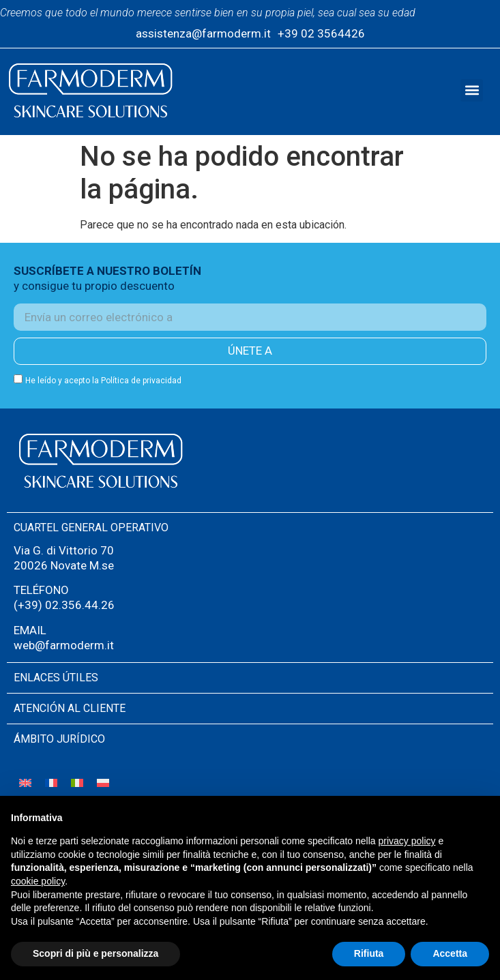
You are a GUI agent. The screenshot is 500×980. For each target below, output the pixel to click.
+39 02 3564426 (321, 33)
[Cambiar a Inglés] (25, 783)
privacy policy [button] (407, 841)
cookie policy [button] (38, 881)
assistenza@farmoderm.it (203, 33)
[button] (472, 90)
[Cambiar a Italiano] (77, 783)
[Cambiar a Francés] (51, 783)
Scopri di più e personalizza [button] (95, 953)
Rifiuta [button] (369, 953)
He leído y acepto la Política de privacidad (103, 381)
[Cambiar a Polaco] (103, 783)
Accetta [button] (450, 953)
